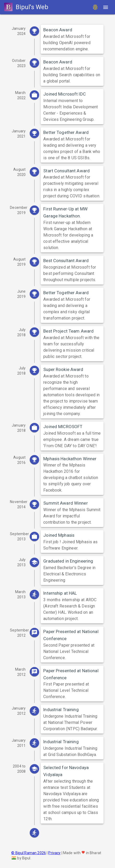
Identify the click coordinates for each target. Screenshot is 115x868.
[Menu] (106, 7)
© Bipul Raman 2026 (29, 853)
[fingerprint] (95, 7)
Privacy (54, 853)
